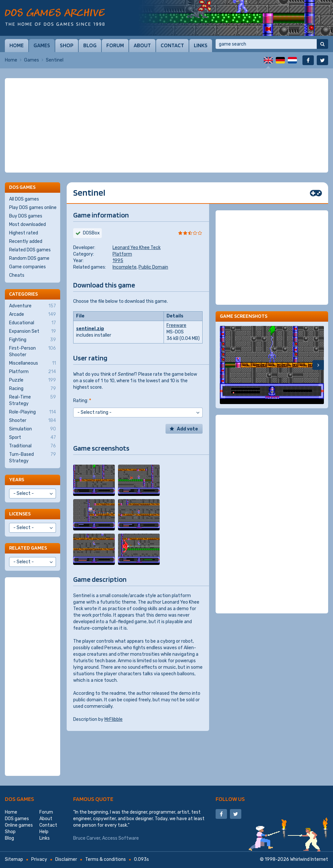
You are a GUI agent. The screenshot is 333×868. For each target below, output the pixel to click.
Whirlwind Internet (309, 859)
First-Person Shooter (33, 351)
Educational (33, 323)
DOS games (20, 799)
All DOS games (24, 199)
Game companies (27, 267)
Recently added (26, 241)
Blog (90, 45)
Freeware (176, 325)
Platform (122, 254)
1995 (118, 261)
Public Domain (153, 267)
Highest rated (24, 233)
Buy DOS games (26, 216)
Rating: (82, 401)
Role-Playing (33, 412)
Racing (33, 389)
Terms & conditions (106, 859)
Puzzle (33, 380)
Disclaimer (66, 859)
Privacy (39, 859)
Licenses (20, 514)
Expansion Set (33, 331)
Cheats (17, 275)
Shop (67, 45)
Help (44, 832)
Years (17, 479)
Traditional (33, 446)
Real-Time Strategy (33, 400)
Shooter (33, 421)
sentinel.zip (90, 329)
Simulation (33, 429)
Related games (28, 548)
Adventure (33, 306)
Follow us (230, 799)
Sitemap (14, 859)
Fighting (33, 340)
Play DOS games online (33, 208)
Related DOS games (30, 250)
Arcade (33, 315)
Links (201, 45)
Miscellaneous (33, 363)
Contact (172, 45)
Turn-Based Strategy (33, 457)
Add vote (187, 429)
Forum (115, 45)
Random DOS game (29, 258)
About (142, 45)
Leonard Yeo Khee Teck (137, 248)
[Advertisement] (166, 125)
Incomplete (125, 267)
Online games (19, 825)
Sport (33, 438)
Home (17, 45)
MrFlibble (113, 719)
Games (42, 45)
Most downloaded (27, 224)
